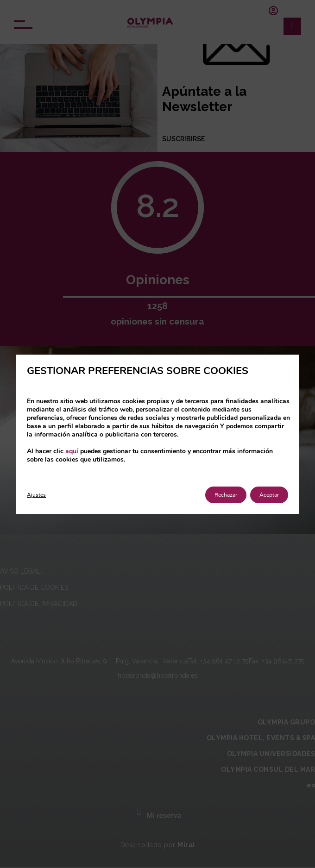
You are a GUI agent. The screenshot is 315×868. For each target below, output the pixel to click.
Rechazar (226, 495)
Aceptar (269, 495)
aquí (72, 451)
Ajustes (36, 495)
